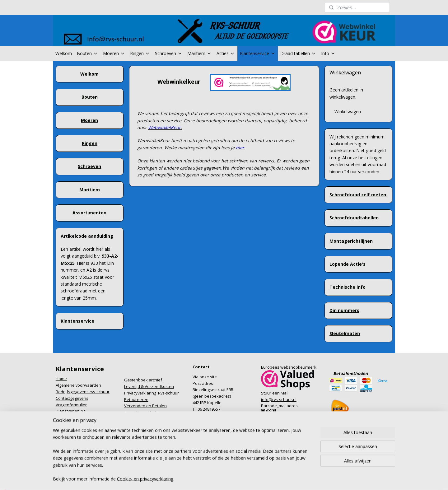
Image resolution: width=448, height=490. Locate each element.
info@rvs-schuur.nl (279, 399)
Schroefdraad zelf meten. (358, 195)
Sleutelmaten (345, 333)
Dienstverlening (70, 411)
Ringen (140, 53)
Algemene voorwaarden (78, 385)
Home (61, 379)
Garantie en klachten (144, 412)
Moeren (114, 53)
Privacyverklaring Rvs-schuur (152, 393)
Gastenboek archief (143, 380)
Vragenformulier (71, 405)
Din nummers (344, 310)
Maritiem (199, 53)
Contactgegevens (72, 398)
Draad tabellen (298, 53)
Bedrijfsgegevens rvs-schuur (83, 392)
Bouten (87, 53)
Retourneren (136, 399)
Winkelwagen (348, 112)
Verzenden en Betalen (145, 406)
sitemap (198, 469)
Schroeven (169, 53)
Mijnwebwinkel (289, 469)
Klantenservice (258, 53)
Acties (226, 53)
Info (328, 53)
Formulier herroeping (76, 418)
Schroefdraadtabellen (354, 218)
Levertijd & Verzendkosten (149, 386)
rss (211, 469)
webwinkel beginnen (235, 469)
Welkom (64, 53)
